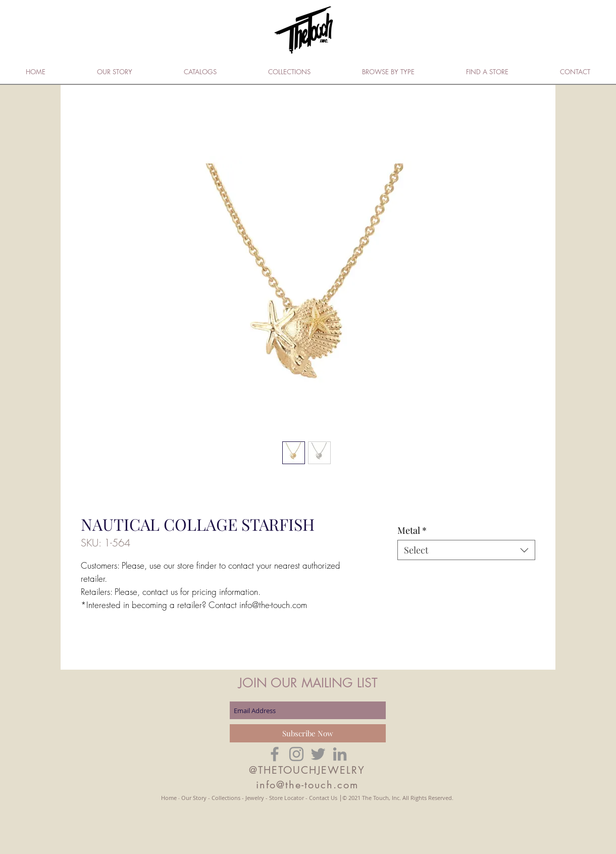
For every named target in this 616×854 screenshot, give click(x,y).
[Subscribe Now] (308, 733)
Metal (412, 530)
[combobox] (466, 550)
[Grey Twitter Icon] (318, 754)
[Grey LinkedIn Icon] (340, 754)
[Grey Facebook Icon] (275, 754)
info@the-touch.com (307, 785)
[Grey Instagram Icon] (296, 754)
